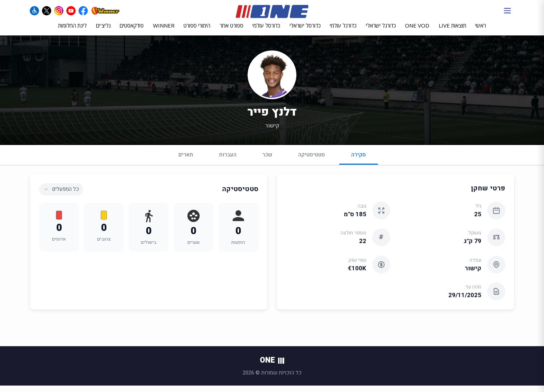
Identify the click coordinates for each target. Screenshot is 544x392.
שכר (267, 161)
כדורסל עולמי (266, 31)
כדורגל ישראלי (381, 31)
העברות (228, 161)
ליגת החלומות (72, 31)
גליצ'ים (103, 31)
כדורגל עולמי (343, 31)
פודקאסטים (132, 31)
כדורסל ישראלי (305, 31)
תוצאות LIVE (452, 31)
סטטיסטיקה (312, 161)
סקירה (359, 164)
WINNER (164, 31)
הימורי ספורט (197, 31)
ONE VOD (417, 31)
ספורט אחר (232, 31)
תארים (186, 161)
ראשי (481, 31)
